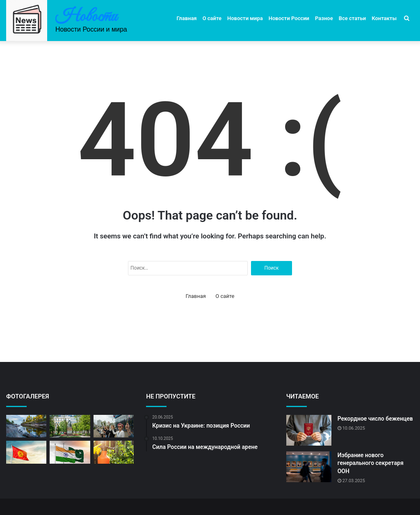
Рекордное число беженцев (375, 419)
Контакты (384, 18)
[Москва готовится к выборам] (70, 426)
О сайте (212, 18)
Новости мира (245, 18)
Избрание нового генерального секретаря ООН (371, 463)
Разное (324, 18)
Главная (187, 18)
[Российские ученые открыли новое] (114, 452)
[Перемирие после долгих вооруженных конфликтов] (70, 452)
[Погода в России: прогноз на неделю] (26, 426)
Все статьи (353, 18)
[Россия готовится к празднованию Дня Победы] (26, 452)
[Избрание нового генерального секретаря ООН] (309, 467)
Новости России (289, 18)
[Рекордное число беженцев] (309, 430)
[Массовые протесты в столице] (114, 426)
